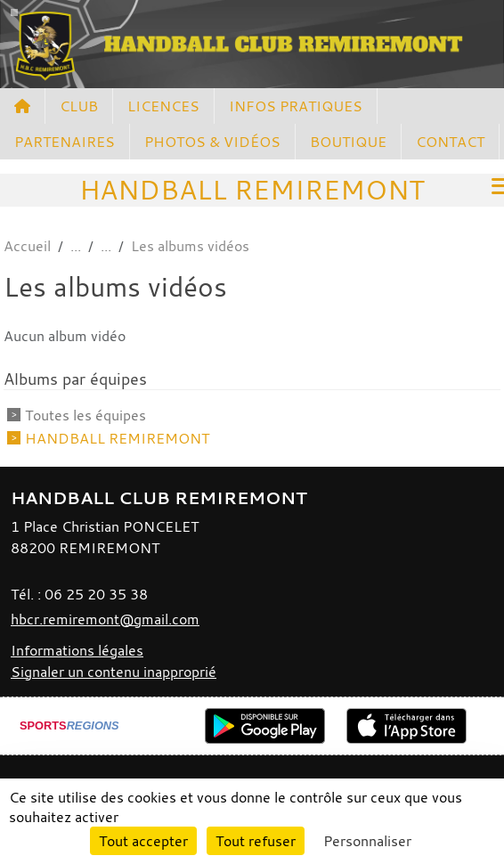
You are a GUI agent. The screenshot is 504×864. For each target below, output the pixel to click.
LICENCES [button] (163, 106)
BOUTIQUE (348, 142)
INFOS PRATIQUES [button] (296, 106)
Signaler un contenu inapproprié (114, 672)
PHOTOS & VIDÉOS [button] (212, 142)
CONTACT (450, 142)
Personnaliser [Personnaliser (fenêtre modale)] (367, 841)
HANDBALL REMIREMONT (117, 438)
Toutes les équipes (85, 415)
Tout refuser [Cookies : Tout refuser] (256, 841)
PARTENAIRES (65, 142)
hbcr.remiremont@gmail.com (105, 619)
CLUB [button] (79, 106)
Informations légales (77, 650)
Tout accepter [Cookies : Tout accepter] (143, 841)
